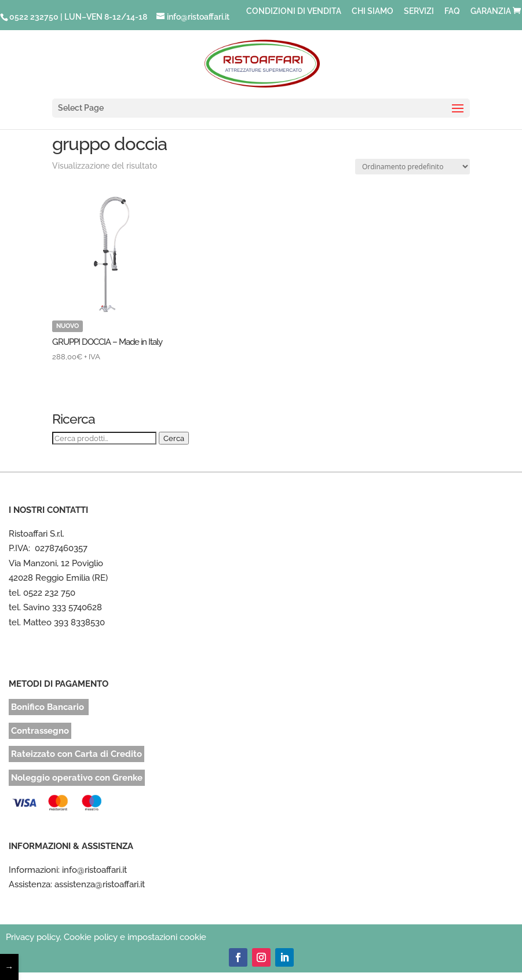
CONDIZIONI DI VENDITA (294, 11)
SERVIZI (419, 11)
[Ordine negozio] (413, 167)
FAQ (452, 11)
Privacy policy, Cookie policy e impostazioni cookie (106, 937)
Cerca (174, 438)
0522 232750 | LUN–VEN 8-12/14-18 (78, 17)
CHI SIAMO (373, 11)
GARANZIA (491, 11)
